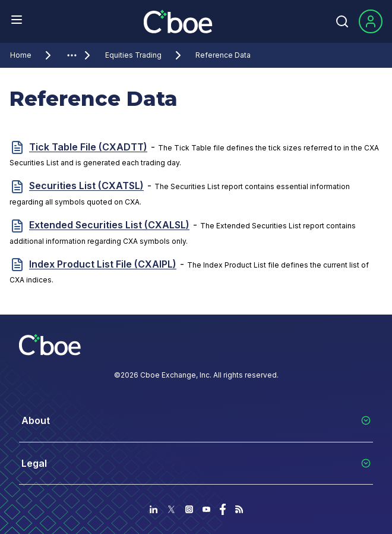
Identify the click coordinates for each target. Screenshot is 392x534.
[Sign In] (371, 21)
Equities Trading (145, 55)
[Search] (342, 21)
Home (33, 55)
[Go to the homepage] (179, 21)
